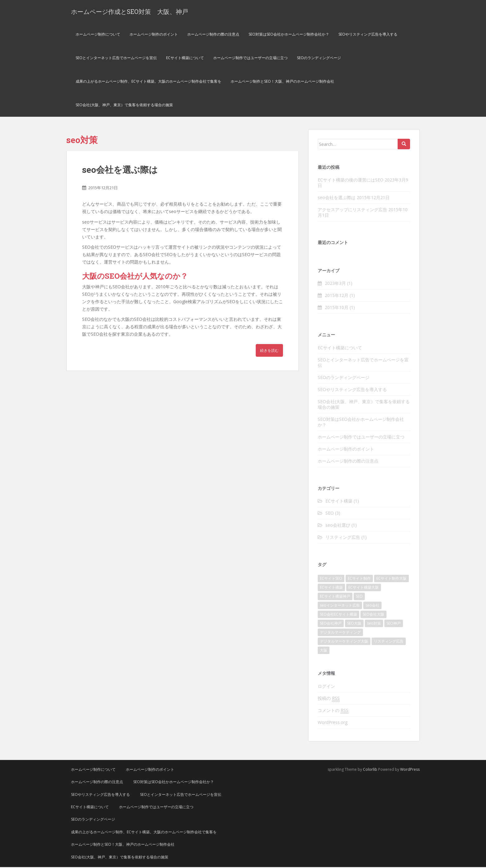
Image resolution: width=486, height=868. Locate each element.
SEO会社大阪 (373, 615)
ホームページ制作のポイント (154, 35)
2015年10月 (337, 308)
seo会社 (372, 606)
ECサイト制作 (359, 579)
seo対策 (374, 624)
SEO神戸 (394, 624)
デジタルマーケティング (340, 633)
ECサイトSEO (331, 579)
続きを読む (269, 351)
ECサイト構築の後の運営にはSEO (351, 181)
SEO (330, 514)
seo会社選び (338, 526)
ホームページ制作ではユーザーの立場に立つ (250, 59)
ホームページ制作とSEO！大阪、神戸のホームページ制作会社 (282, 82)
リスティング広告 (343, 538)
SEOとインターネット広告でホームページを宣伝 (116, 59)
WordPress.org (333, 723)
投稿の (329, 699)
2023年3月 (335, 284)
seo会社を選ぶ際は (120, 170)
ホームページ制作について (98, 35)
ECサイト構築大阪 (364, 588)
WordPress (410, 770)
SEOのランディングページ (319, 59)
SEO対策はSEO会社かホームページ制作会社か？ (289, 35)
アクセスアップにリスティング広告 (352, 210)
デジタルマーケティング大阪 (344, 642)
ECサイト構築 (339, 502)
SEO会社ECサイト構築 (338, 615)
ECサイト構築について (185, 59)
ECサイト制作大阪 (391, 579)
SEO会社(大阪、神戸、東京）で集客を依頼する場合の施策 (124, 106)
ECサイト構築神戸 (335, 597)
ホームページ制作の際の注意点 (213, 35)
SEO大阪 (354, 624)
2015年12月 (337, 296)
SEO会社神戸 (331, 624)
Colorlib (370, 770)
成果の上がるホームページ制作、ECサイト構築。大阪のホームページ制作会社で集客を (148, 82)
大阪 (324, 651)
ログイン (326, 687)
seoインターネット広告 (340, 606)
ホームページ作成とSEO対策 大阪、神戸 (130, 12)
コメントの (333, 711)
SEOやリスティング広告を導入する (368, 35)
